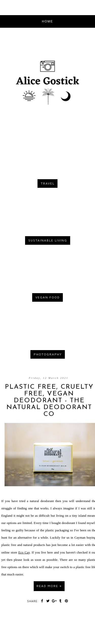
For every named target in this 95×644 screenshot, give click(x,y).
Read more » (49, 586)
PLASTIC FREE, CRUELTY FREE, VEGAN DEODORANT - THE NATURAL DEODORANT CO (49, 401)
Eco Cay (24, 552)
